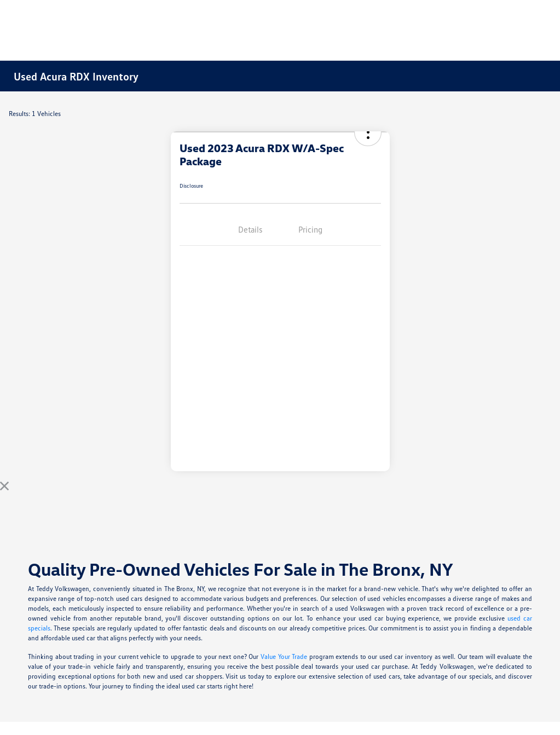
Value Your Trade (284, 656)
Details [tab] (250, 229)
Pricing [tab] (310, 229)
